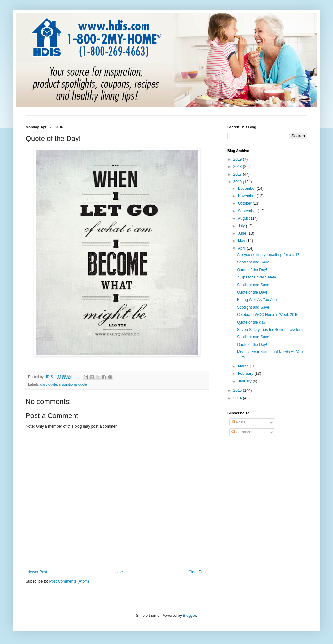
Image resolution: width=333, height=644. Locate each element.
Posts (238, 422)
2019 (238, 159)
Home (118, 572)
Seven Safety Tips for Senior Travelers (270, 330)
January (245, 381)
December (247, 189)
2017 (238, 174)
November (247, 196)
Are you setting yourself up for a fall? (268, 255)
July (242, 226)
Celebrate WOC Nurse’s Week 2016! (268, 315)
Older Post (197, 572)
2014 (238, 398)
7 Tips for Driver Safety (256, 277)
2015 (238, 390)
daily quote (49, 384)
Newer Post (37, 572)
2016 (238, 182)
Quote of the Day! (252, 270)
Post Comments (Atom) (69, 581)
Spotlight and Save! (254, 262)
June (243, 233)
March (244, 366)
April (242, 248)
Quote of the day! (252, 322)
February (246, 374)
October (245, 203)
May (242, 241)
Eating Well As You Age (257, 300)
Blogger (189, 616)
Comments (243, 432)
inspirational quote (73, 384)
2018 (238, 167)
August (244, 218)
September (248, 211)
